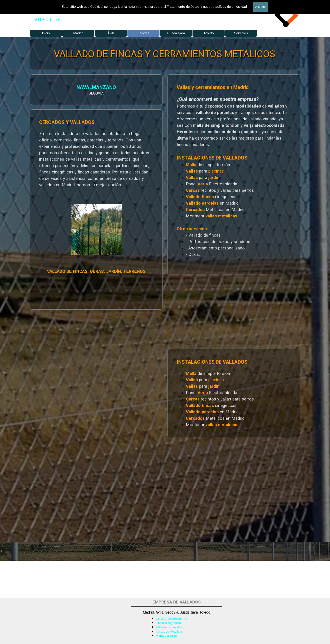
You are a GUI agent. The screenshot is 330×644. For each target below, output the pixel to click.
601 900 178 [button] (47, 20)
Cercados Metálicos (169, 632)
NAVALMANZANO (48, 88)
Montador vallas (167, 636)
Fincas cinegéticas (168, 623)
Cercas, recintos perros (171, 619)
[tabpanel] (47, 20)
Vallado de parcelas (169, 627)
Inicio (46, 33)
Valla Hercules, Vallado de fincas (59, 12)
